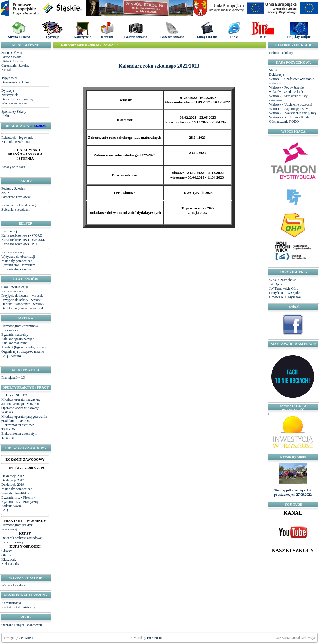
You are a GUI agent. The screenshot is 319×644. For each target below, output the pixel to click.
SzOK (6, 193)
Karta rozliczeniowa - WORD (22, 235)
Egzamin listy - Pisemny (18, 497)
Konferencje (10, 231)
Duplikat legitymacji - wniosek (23, 308)
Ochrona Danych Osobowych (22, 625)
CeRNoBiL (27, 638)
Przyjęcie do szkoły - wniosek (22, 300)
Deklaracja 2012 (13, 476)
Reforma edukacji (281, 53)
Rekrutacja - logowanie (17, 138)
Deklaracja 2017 (13, 480)
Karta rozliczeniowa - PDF (20, 244)
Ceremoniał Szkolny (15, 65)
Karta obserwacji (13, 252)
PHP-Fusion (155, 638)
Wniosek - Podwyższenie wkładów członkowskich (286, 90)
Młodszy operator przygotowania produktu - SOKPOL (24, 419)
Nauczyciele (10, 95)
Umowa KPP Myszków (285, 297)
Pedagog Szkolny (13, 188)
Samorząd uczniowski (17, 197)
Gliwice (7, 551)
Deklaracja (277, 75)
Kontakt (7, 70)
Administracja (11, 603)
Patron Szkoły (11, 57)
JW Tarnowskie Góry (284, 288)
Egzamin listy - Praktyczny (20, 502)
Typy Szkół (9, 78)
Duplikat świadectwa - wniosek (23, 304)
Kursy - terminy (12, 542)
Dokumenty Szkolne (15, 82)
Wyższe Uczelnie (13, 585)
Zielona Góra (11, 564)
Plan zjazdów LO (13, 378)
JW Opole (276, 284)
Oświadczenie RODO (284, 122)
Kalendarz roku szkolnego (19, 205)
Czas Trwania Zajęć (15, 287)
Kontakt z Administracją (18, 607)
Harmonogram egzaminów (20, 326)
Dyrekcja (8, 91)
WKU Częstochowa (283, 280)
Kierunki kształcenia (16, 142)
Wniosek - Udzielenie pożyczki (291, 104)
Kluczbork (9, 559)
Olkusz (6, 555)
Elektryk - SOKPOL (15, 395)
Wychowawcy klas (14, 103)
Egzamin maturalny (15, 335)
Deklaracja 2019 (13, 485)
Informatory (10, 330)
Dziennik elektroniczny (17, 99)
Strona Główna (12, 53)
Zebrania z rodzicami (16, 210)
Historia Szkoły (12, 61)
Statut (273, 70)
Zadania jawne (11, 506)
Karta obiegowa (12, 291)
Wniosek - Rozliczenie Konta (289, 117)
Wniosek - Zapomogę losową (289, 109)
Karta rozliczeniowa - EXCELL (23, 240)
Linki (5, 116)
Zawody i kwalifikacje (17, 493)
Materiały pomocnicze (17, 261)
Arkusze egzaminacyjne (18, 339)
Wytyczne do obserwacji (18, 257)
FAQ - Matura (11, 356)
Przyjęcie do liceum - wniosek (22, 296)
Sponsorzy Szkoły (14, 112)
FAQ (5, 510)
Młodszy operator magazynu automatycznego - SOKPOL (21, 402)
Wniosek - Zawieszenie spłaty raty (293, 113)
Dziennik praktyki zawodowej (22, 538)
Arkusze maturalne (14, 343)
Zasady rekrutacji (13, 167)
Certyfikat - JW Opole (284, 293)
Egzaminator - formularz (18, 265)
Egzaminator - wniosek (17, 269)
